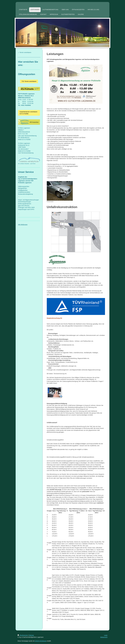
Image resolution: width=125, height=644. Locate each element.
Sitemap (31, 635)
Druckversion (23, 635)
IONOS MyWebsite (41, 641)
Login (106, 635)
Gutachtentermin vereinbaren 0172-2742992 (28, 113)
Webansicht (104, 637)
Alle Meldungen (23, 225)
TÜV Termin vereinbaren (29, 81)
